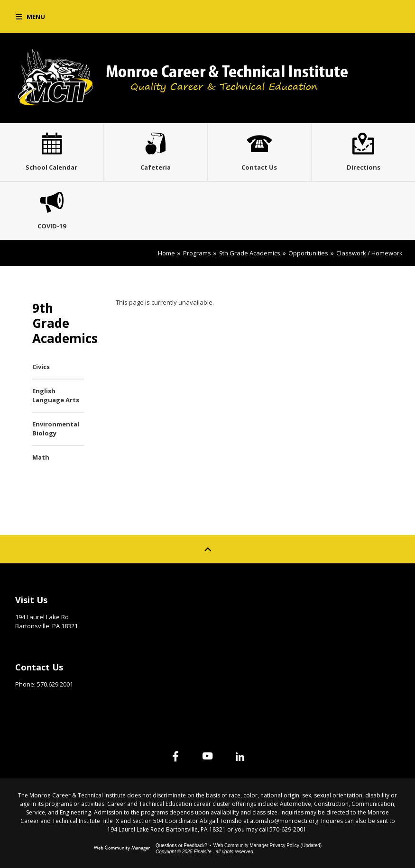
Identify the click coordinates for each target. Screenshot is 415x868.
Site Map (237, 597)
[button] (30, 17)
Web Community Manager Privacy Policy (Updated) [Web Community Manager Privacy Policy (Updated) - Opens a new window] (267, 845)
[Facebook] (175, 756)
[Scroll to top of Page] (208, 549)
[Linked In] (240, 756)
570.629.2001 (55, 684)
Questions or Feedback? (181, 845)
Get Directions (39, 641)
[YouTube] (208, 756)
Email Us (28, 699)
